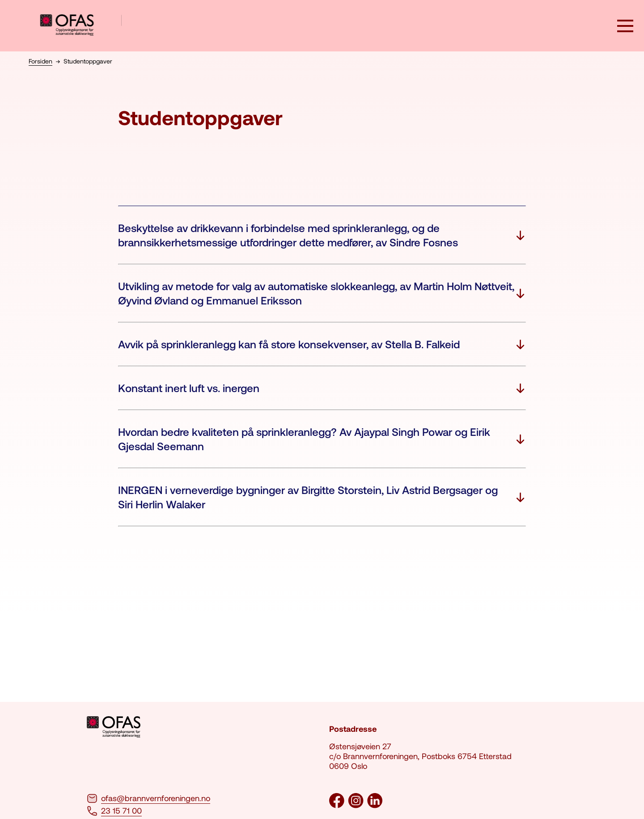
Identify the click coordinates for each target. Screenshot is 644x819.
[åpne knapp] (625, 27)
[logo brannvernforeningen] (81, 26)
